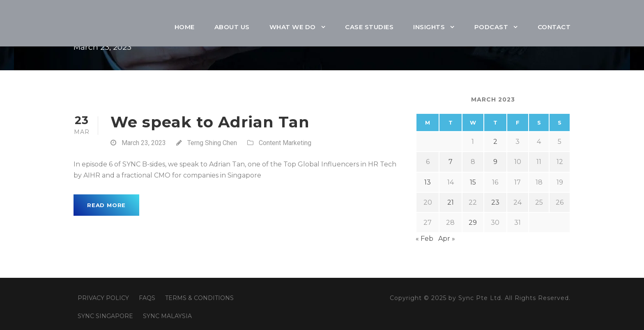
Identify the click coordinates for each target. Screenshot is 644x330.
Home (185, 27)
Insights (429, 27)
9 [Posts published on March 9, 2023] (495, 162)
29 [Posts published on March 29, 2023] (473, 223)
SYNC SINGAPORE (105, 316)
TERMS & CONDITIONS (199, 298)
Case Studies (369, 27)
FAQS (147, 298)
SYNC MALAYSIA (167, 316)
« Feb (424, 239)
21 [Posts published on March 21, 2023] (451, 202)
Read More (106, 205)
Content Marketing (285, 143)
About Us (232, 27)
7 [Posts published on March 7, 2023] (451, 162)
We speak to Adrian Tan (210, 122)
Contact (554, 27)
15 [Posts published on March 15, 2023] (473, 182)
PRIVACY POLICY (103, 298)
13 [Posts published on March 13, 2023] (428, 182)
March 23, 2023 (144, 143)
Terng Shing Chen (212, 143)
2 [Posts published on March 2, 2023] (495, 142)
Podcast (491, 27)
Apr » (447, 239)
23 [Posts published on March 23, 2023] (495, 202)
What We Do (293, 27)
